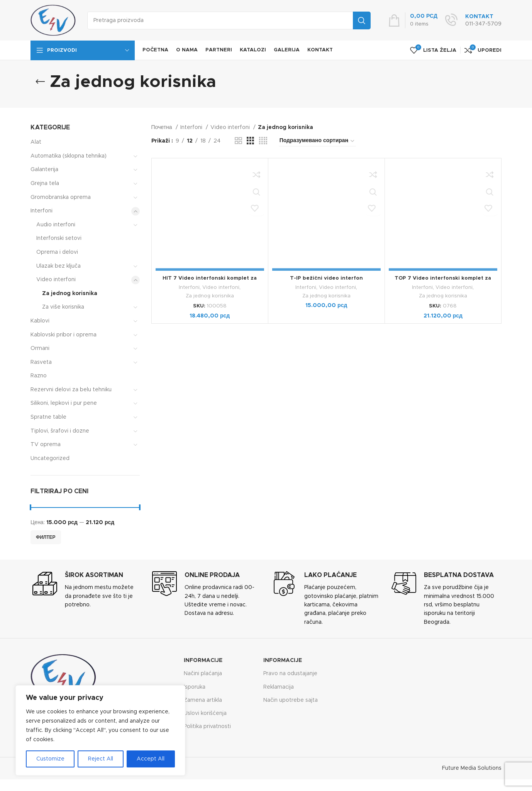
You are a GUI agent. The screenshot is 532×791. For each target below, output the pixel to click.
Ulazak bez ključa (58, 266)
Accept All (151, 759)
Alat (36, 142)
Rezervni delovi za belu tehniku (71, 390)
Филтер (46, 537)
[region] (100, 730)
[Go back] (40, 82)
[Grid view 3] (250, 141)
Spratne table (48, 417)
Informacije (203, 660)
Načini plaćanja (203, 674)
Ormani (40, 348)
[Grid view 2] (238, 141)
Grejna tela (45, 183)
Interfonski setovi (59, 238)
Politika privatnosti (207, 726)
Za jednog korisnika (70, 294)
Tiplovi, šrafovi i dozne (60, 431)
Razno (39, 376)
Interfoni (42, 211)
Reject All (101, 759)
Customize (50, 759)
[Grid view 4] (263, 141)
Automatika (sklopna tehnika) (69, 156)
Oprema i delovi (57, 252)
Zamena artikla (203, 700)
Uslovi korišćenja (205, 713)
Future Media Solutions (472, 768)
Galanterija (44, 170)
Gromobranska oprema (61, 197)
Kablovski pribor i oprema (64, 335)
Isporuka (195, 687)
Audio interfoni (56, 225)
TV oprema (46, 445)
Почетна (163, 127)
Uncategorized (50, 458)
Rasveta (41, 362)
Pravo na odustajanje (290, 674)
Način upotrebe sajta (291, 700)
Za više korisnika (63, 307)
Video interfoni (56, 280)
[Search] (229, 20)
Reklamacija (279, 687)
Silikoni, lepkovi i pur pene (64, 403)
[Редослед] (317, 141)
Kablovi (40, 321)
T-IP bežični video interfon (326, 278)
